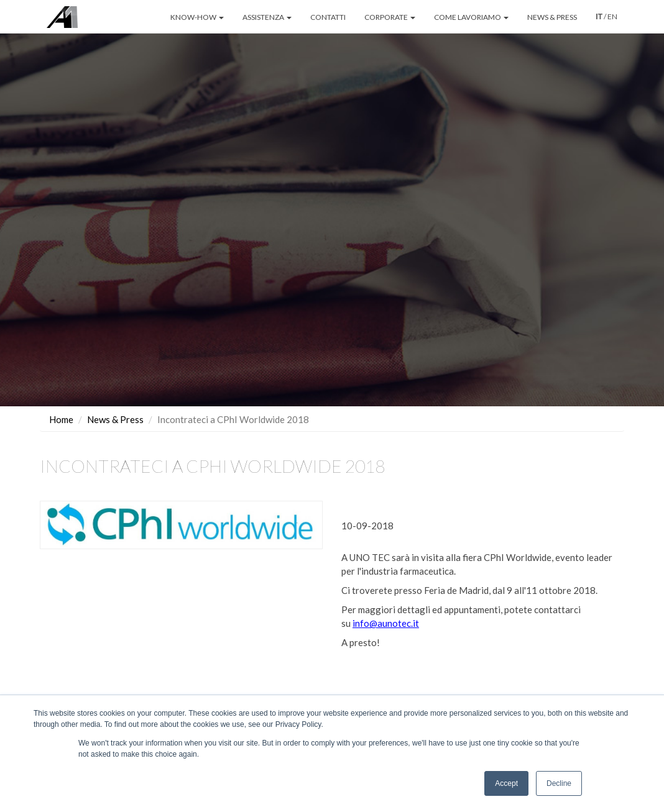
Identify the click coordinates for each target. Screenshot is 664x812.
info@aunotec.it (386, 609)
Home (61, 404)
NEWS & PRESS (552, 17)
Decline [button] (559, 783)
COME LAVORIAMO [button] (471, 17)
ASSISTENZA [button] (267, 17)
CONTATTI (328, 17)
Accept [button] (506, 783)
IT (599, 17)
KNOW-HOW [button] (197, 17)
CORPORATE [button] (390, 17)
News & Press (115, 404)
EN (612, 16)
